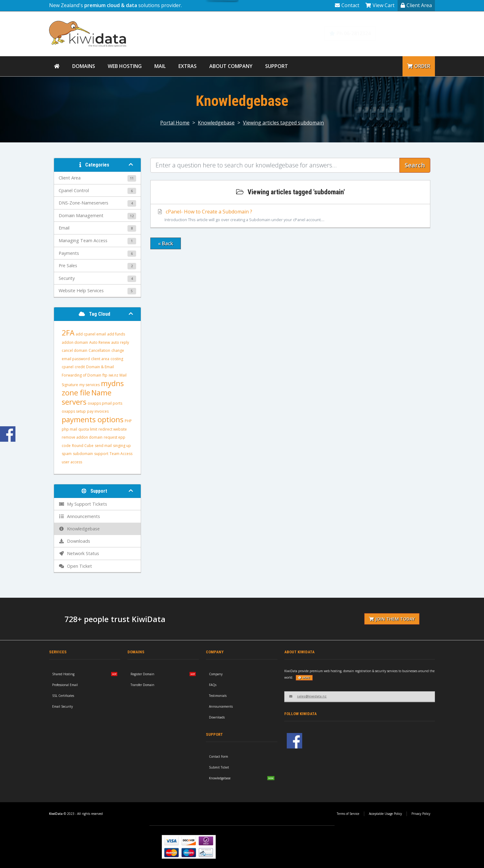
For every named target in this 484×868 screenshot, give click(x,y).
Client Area (416, 5)
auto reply (120, 342)
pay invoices (98, 411)
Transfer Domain (142, 685)
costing (117, 359)
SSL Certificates (63, 696)
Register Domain (142, 674)
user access (72, 462)
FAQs (213, 685)
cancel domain (75, 350)
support (101, 454)
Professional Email (65, 685)
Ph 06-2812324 (350, 33)
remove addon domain (82, 437)
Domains (84, 66)
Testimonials (218, 696)
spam (67, 454)
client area (100, 359)
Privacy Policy (421, 814)
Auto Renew (100, 342)
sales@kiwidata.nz (308, 696)
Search (415, 165)
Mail (160, 66)
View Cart (380, 5)
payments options (93, 419)
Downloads (217, 717)
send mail (103, 446)
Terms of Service (348, 814)
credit (80, 367)
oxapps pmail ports (105, 403)
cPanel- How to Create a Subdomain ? (290, 216)
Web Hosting (125, 66)
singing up (122, 446)
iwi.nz (113, 375)
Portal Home (175, 123)
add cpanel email (91, 334)
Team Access (121, 454)
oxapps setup (74, 411)
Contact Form (219, 756)
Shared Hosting (63, 674)
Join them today (392, 619)
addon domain (75, 342)
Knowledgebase (409, 33)
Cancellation (99, 350)
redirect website (113, 429)
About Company (231, 66)
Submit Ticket (219, 767)
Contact (347, 5)
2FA (68, 333)
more (304, 678)
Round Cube (83, 446)
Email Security (63, 706)
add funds (116, 334)
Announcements (221, 706)
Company (216, 674)
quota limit (88, 429)
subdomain (83, 454)
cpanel (68, 367)
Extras (188, 66)
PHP (128, 421)
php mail (69, 429)
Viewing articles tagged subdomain (283, 123)
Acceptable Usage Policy (385, 814)
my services (90, 385)
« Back (166, 243)
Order (419, 66)
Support (277, 66)
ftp (105, 375)
